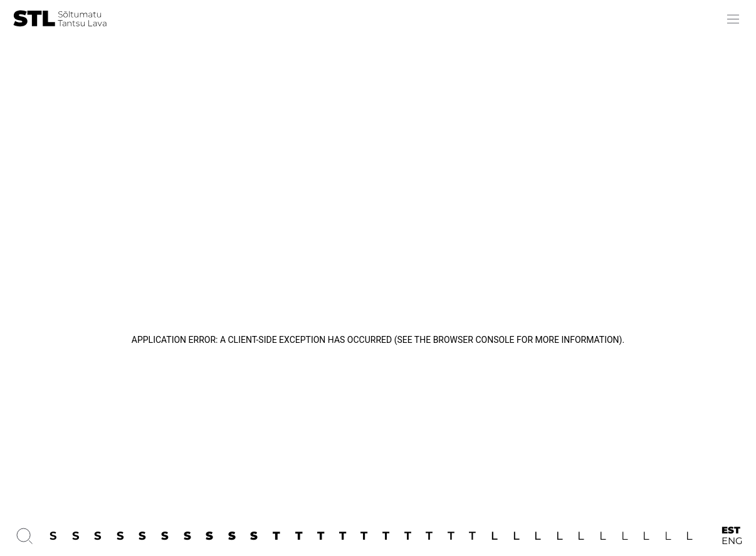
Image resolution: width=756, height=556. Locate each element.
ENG (732, 541)
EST (731, 531)
